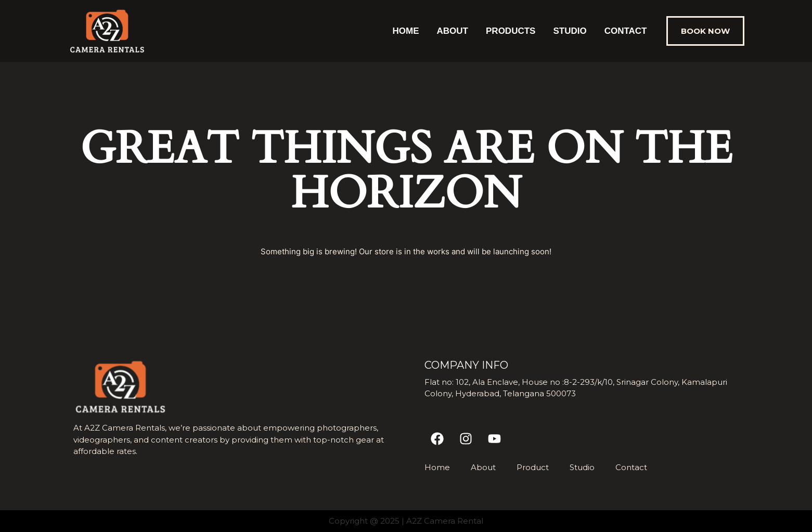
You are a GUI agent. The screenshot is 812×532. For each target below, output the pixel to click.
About (453, 31)
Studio (570, 31)
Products (511, 31)
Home (406, 31)
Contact (626, 31)
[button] (705, 31)
